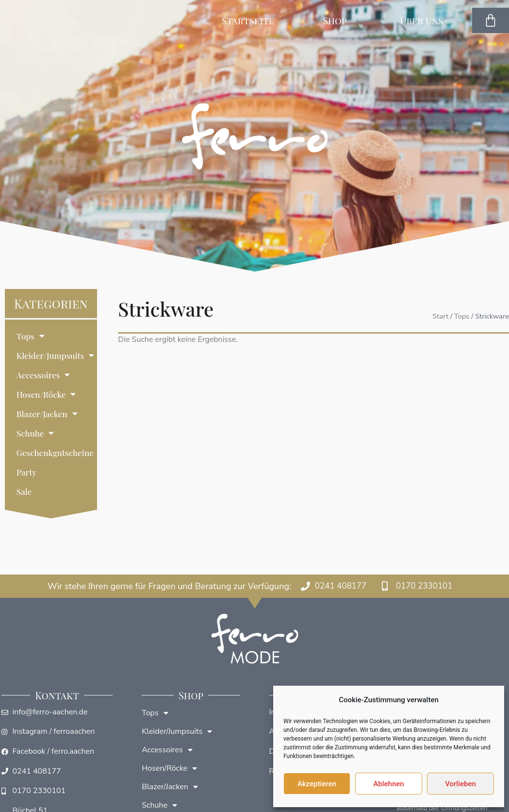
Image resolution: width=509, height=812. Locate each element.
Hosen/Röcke (46, 394)
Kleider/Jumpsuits (55, 355)
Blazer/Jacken (47, 414)
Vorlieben (460, 784)
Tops (31, 336)
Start (440, 316)
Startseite (248, 20)
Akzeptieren (317, 784)
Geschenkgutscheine (55, 453)
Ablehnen (388, 784)
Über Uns (424, 20)
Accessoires (43, 375)
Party (26, 472)
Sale (24, 491)
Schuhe (35, 433)
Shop (337, 20)
